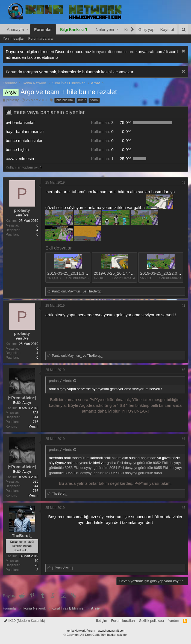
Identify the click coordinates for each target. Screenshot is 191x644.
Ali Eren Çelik (90, 635)
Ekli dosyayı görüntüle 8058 (140, 473)
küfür (82, 100)
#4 (183, 439)
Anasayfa (15, 29)
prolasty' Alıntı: (60, 381)
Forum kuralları (123, 621)
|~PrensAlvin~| (22, 398)
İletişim (101, 621)
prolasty (13, 100)
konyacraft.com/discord (113, 52)
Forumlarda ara (41, 38)
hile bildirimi (65, 100)
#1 (183, 182)
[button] (27, 29)
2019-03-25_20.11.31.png (71, 273)
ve (77, 291)
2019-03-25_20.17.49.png (117, 273)
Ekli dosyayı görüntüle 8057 (95, 473)
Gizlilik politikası (151, 621)
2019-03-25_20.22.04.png (164, 273)
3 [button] (102, 122)
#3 (183, 370)
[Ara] (183, 29)
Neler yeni (105, 29)
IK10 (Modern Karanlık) (24, 621)
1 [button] (102, 159)
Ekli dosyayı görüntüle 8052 (139, 463)
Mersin (33, 427)
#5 (183, 508)
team (94, 100)
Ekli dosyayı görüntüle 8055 (140, 468)
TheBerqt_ (22, 536)
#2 (183, 306)
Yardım (174, 621)
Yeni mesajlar (13, 38)
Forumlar (43, 29)
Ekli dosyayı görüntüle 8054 (95, 468)
